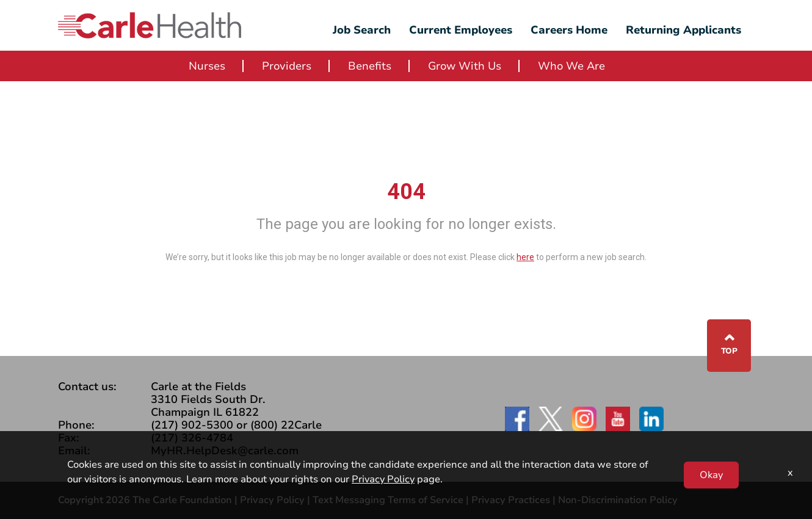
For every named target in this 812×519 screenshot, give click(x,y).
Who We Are (571, 66)
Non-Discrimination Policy (618, 500)
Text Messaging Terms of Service (388, 500)
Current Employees (461, 30)
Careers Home (569, 30)
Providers (287, 66)
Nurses (207, 66)
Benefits (370, 66)
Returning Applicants (683, 30)
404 (406, 192)
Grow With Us (465, 66)
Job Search (362, 30)
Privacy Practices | (515, 500)
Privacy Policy (272, 500)
